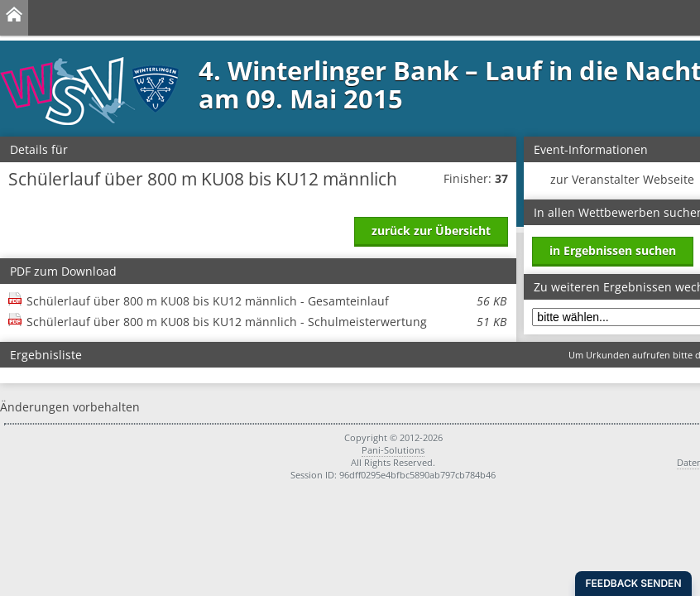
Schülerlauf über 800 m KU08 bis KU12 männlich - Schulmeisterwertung (266, 322)
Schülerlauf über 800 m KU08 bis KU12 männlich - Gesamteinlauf (266, 301)
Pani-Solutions (393, 450)
